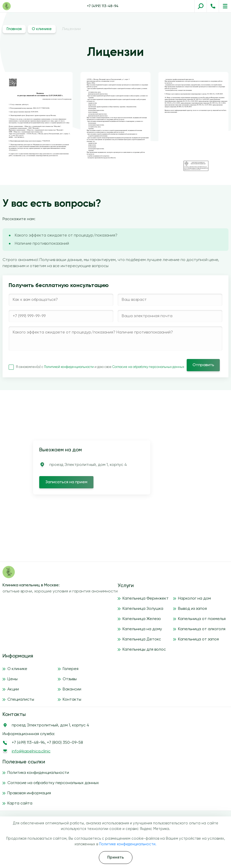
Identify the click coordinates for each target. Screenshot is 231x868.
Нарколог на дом (194, 599)
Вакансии (72, 689)
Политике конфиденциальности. (128, 844)
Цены (12, 679)
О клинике (42, 29)
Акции (13, 689)
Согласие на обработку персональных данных (148, 367)
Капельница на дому (142, 629)
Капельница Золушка (143, 609)
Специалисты (21, 700)
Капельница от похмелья (202, 619)
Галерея (71, 669)
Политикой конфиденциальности (69, 367)
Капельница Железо (142, 619)
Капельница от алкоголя (202, 629)
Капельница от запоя (198, 639)
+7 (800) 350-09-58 (65, 743)
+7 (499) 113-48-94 (103, 6)
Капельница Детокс (142, 639)
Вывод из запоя (192, 609)
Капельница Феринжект (146, 599)
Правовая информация (29, 793)
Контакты (72, 700)
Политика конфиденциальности (38, 773)
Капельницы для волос (144, 650)
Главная (14, 29)
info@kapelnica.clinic (31, 751)
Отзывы (70, 679)
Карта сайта (20, 803)
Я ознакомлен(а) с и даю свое (96, 367)
